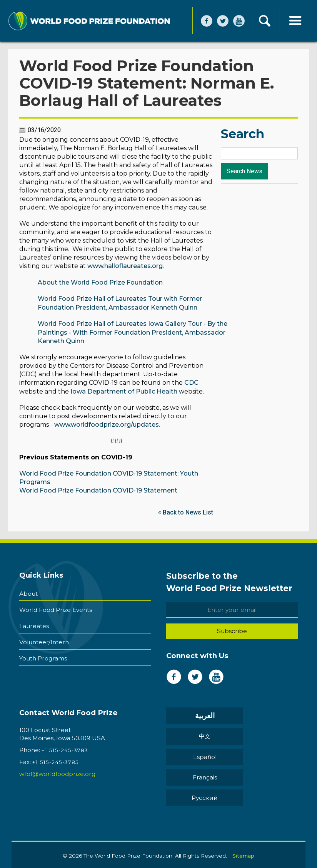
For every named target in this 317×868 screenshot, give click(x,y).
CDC (191, 382)
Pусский (190, 755)
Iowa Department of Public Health (124, 391)
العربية (190, 715)
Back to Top (159, 853)
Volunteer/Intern (44, 635)
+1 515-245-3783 (65, 749)
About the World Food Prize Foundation (100, 283)
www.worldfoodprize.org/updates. (107, 424)
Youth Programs (43, 649)
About (28, 591)
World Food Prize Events (56, 606)
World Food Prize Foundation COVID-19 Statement (98, 489)
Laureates (34, 620)
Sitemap (243, 811)
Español (190, 735)
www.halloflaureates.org (125, 267)
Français (242, 735)
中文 (242, 715)
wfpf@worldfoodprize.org (57, 772)
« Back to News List (186, 511)
